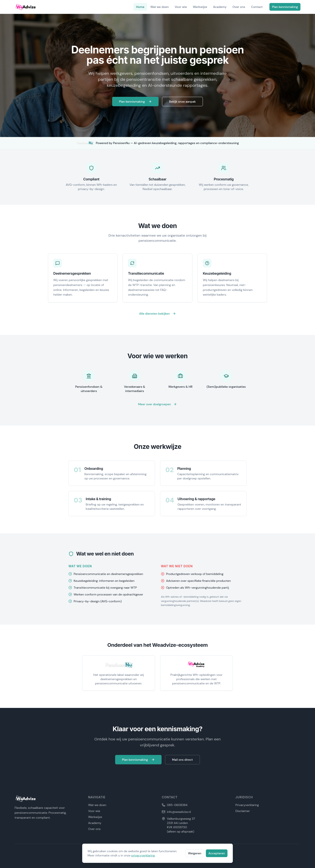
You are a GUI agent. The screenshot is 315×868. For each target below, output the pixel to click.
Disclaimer (243, 811)
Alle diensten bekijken (157, 314)
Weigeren (195, 853)
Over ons (239, 7)
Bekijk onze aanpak (182, 102)
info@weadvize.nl (179, 812)
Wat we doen (160, 7)
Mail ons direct (182, 760)
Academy (220, 7)
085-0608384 (177, 805)
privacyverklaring (143, 855)
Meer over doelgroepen (158, 404)
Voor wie (181, 7)
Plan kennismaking (285, 7)
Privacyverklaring (247, 805)
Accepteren (217, 853)
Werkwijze (200, 7)
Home (140, 7)
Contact (257, 7)
